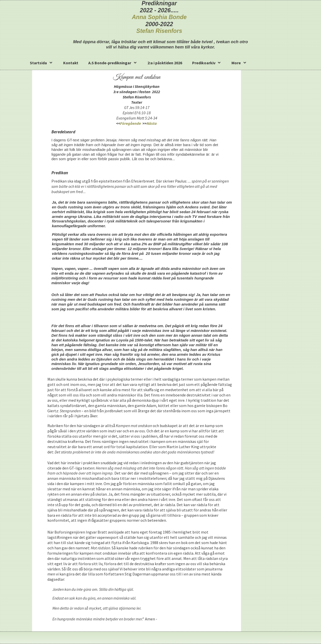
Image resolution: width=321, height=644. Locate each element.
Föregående (131, 123)
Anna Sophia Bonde (159, 17)
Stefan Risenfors (159, 31)
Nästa (152, 123)
